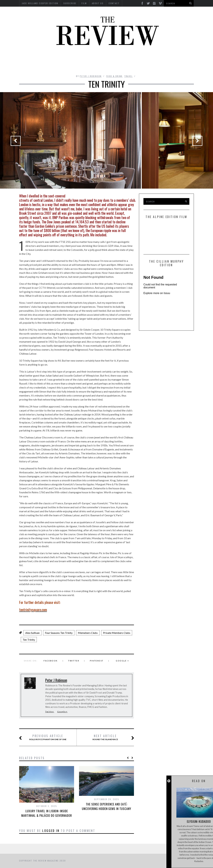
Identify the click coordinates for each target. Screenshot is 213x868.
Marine (159, 57)
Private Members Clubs (117, 633)
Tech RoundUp (102, 66)
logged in (51, 831)
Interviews (101, 57)
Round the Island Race (109, 737)
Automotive (33, 57)
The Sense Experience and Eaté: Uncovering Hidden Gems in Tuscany (106, 806)
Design (84, 57)
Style (82, 66)
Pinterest (97, 661)
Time (120, 66)
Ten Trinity (29, 640)
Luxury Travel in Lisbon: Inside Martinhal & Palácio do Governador (47, 813)
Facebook (51, 661)
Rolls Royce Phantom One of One (47, 737)
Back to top (175, 861)
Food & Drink (140, 57)
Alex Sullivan (32, 633)
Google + (122, 661)
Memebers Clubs (88, 633)
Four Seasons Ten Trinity (59, 633)
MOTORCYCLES (178, 57)
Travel (133, 66)
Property (66, 66)
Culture (68, 57)
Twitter (74, 661)
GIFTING (148, 66)
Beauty (52, 57)
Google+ (62, 712)
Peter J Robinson (91, 76)
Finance (120, 57)
